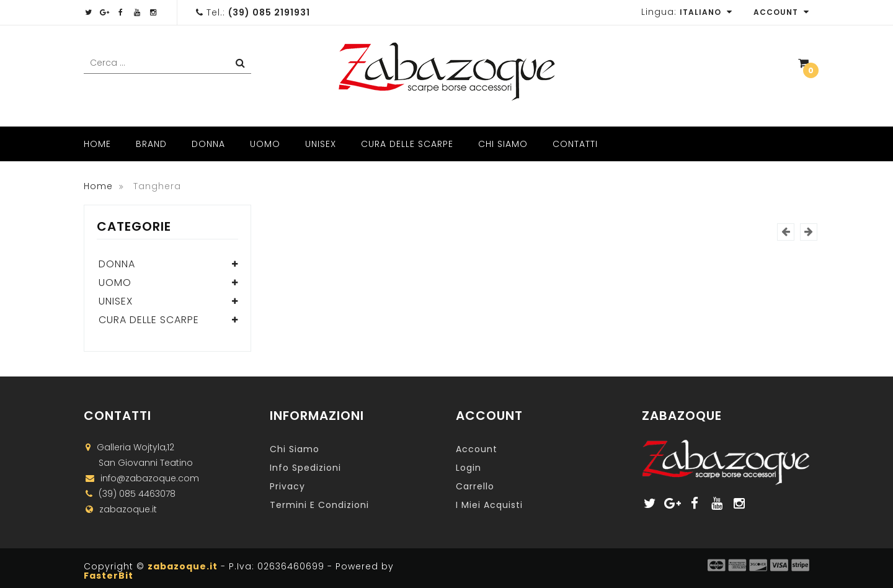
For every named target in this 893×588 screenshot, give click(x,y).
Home (97, 144)
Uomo (265, 144)
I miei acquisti (489, 505)
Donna (208, 144)
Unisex (321, 144)
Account (781, 12)
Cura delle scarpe (407, 144)
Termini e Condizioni (319, 505)
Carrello (475, 486)
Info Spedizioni (305, 468)
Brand (151, 144)
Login (469, 468)
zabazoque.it (183, 566)
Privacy (287, 486)
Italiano (706, 12)
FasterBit (109, 576)
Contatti (575, 144)
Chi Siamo (503, 144)
